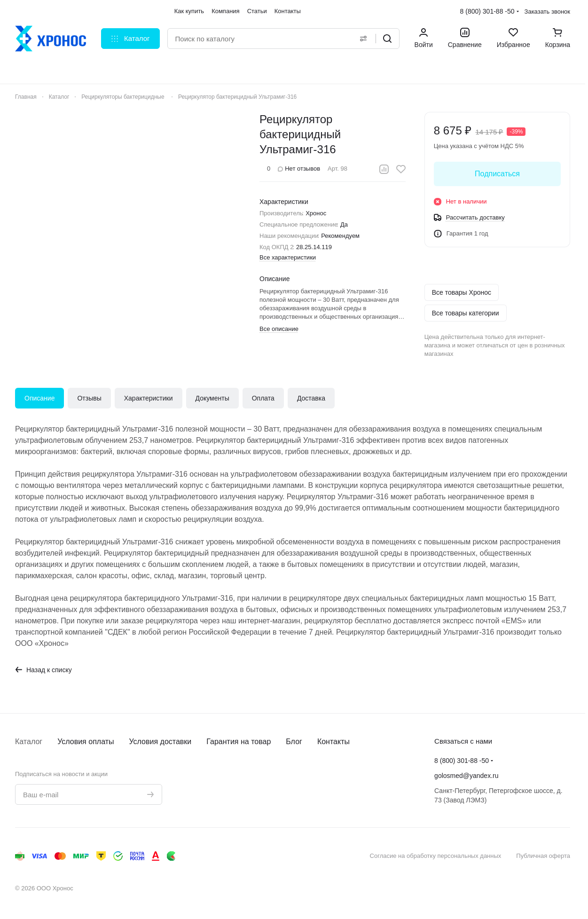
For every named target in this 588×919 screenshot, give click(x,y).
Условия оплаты (86, 742)
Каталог (29, 742)
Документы (212, 398)
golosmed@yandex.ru (466, 776)
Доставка (311, 398)
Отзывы (89, 398)
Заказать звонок (547, 12)
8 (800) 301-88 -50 (487, 11)
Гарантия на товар (239, 742)
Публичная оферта (543, 856)
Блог (294, 742)
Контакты (333, 742)
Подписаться (497, 174)
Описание (39, 398)
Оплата (263, 398)
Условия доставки (161, 742)
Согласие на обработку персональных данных (436, 856)
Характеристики (149, 398)
